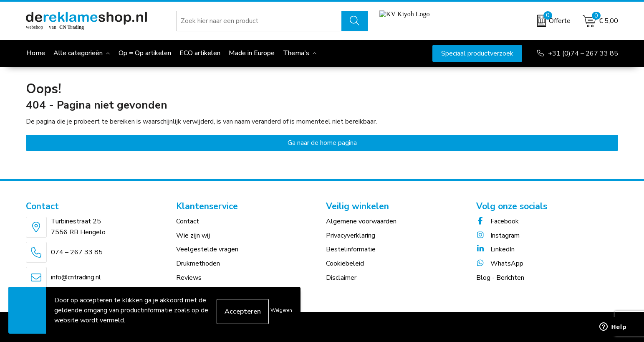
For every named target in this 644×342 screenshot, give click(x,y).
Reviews (189, 278)
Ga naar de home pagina (322, 143)
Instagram (498, 236)
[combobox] (259, 21)
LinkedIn (495, 249)
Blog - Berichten (500, 278)
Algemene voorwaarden (361, 221)
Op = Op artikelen (145, 53)
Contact (188, 221)
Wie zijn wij (193, 236)
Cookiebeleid (345, 263)
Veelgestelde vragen (207, 249)
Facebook (498, 221)
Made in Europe (252, 53)
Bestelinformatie (351, 249)
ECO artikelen (200, 53)
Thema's (296, 53)
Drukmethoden (198, 263)
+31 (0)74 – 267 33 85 (583, 53)
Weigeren (281, 310)
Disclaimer (341, 278)
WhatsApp (500, 263)
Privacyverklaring (351, 236)
